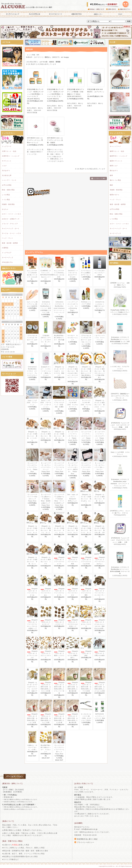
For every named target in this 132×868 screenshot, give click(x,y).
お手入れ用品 (7, 185)
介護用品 (5, 248)
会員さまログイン (125, 9)
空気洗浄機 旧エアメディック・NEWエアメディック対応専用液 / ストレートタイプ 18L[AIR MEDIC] (35, 94)
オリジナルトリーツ (55, 14)
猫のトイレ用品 (115, 180)
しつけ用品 (6, 195)
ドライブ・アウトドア (10, 224)
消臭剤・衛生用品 (8, 204)
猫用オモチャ (115, 195)
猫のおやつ (114, 171)
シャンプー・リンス (9, 180)
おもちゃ (5, 209)
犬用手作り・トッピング (11, 156)
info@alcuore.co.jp (89, 829)
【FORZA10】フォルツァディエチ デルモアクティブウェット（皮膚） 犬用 (120, 540)
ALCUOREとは (35, 14)
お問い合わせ (112, 9)
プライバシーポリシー (86, 842)
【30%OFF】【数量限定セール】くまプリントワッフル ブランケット (120, 396)
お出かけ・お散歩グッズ (11, 219)
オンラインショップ (12, 14)
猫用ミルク (114, 166)
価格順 (52, 62)
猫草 (111, 175)
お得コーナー (98, 14)
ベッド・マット (8, 238)
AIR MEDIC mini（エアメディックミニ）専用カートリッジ (35, 140)
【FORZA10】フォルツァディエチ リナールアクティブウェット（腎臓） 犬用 (120, 425)
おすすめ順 (44, 62)
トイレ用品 (6, 200)
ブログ (120, 14)
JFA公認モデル (7, 262)
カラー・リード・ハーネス (11, 214)
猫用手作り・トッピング (119, 156)
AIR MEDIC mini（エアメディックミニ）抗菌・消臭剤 (55, 140)
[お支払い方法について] (84, 784)
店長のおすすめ (76, 14)
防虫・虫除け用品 (8, 190)
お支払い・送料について (97, 9)
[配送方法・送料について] (12, 784)
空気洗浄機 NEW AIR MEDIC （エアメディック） (96, 92)
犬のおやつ (6, 171)
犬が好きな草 (7, 175)
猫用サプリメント (116, 161)
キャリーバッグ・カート (11, 228)
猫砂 (111, 185)
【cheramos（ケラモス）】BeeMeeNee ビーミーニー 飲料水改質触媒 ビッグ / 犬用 (120, 339)
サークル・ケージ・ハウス (11, 233)
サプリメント (7, 161)
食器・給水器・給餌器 (10, 243)
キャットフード (115, 146)
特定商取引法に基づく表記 (87, 839)
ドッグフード (7, 146)
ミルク (4, 166)
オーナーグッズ (8, 257)
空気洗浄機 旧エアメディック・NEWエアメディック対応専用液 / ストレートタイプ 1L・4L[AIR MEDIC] (55, 94)
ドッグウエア (7, 253)
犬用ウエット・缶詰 (9, 151)
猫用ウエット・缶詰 (117, 151)
